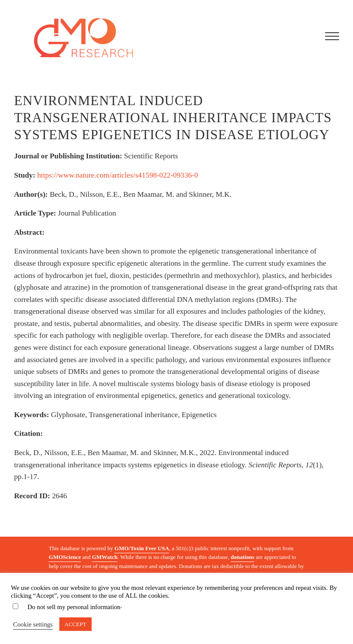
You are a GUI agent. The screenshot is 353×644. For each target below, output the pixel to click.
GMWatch (105, 557)
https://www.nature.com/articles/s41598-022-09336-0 (118, 175)
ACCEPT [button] (75, 624)
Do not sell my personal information (74, 607)
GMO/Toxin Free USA (142, 548)
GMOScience (65, 557)
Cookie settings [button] (33, 624)
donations (243, 557)
